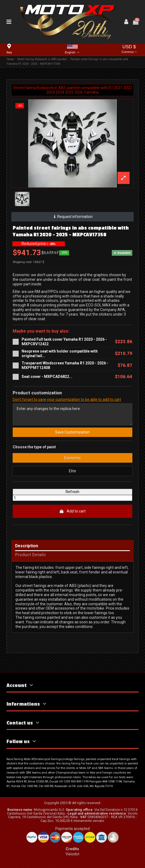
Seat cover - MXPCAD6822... (47, 377)
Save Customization (72, 432)
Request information (72, 217)
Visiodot (72, 854)
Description (27, 546)
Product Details (31, 555)
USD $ (129, 49)
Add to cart (72, 511)
